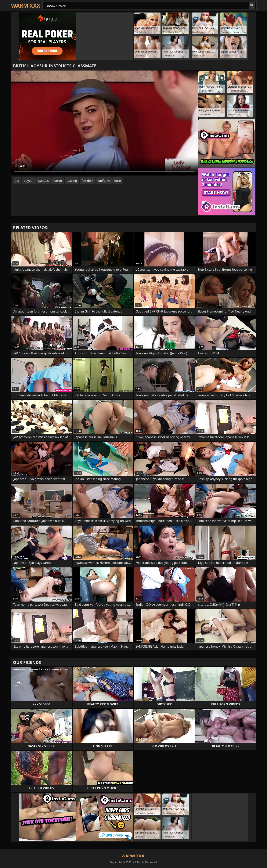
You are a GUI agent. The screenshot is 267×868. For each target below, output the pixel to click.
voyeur (29, 181)
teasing (72, 181)
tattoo (58, 181)
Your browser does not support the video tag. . (104, 123)
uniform (104, 181)
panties (43, 181)
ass (17, 181)
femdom (88, 181)
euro (118, 181)
